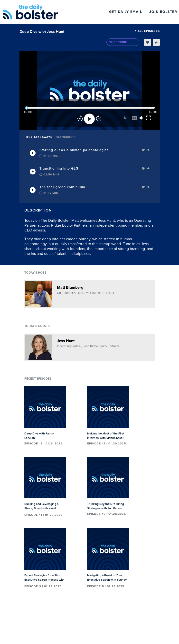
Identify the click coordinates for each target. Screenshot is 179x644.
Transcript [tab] (65, 137)
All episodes (147, 31)
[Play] (89, 119)
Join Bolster (163, 12)
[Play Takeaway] (33, 153)
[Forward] (99, 119)
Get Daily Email (126, 12)
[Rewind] (80, 119)
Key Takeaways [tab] (39, 137)
